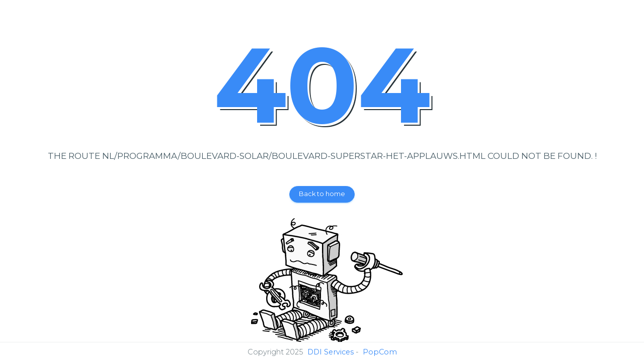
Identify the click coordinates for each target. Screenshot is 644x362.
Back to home (322, 194)
